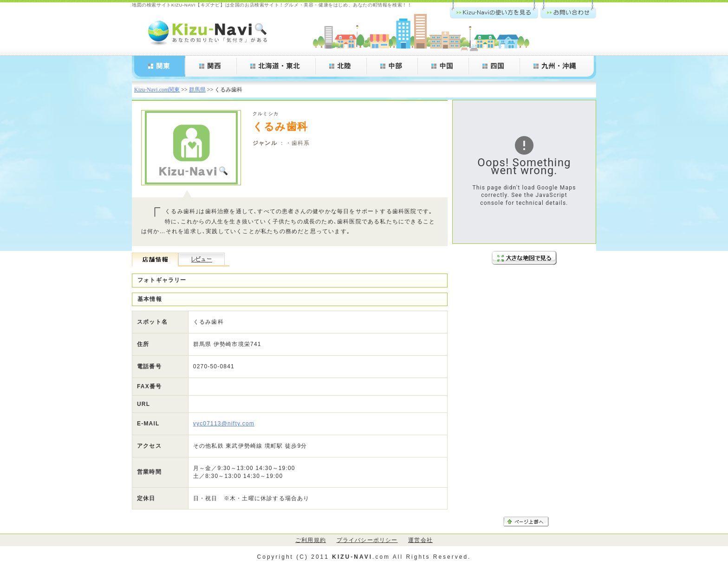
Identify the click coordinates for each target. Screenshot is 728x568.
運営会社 (420, 540)
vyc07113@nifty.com (224, 424)
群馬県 (197, 90)
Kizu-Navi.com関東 (157, 90)
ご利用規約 (311, 540)
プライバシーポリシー (367, 540)
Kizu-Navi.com (208, 33)
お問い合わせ (568, 9)
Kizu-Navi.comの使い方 (494, 9)
